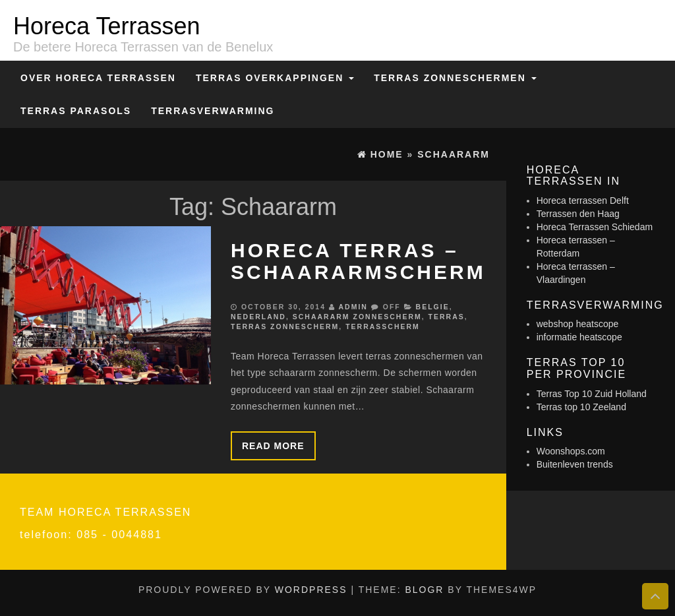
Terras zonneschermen (455, 78)
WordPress (311, 590)
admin (353, 307)
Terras (447, 317)
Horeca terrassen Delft (583, 200)
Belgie (433, 307)
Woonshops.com (571, 451)
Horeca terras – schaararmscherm (358, 261)
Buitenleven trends (575, 464)
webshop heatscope (578, 324)
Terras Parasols (76, 111)
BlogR (424, 590)
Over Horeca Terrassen (98, 78)
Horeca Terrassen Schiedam (595, 227)
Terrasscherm (383, 326)
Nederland (258, 317)
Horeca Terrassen (106, 26)
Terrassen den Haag (578, 214)
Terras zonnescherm (285, 326)
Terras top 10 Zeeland (581, 407)
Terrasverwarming (213, 111)
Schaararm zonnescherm (357, 317)
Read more (273, 446)
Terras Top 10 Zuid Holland (592, 394)
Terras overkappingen (275, 78)
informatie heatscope (579, 337)
